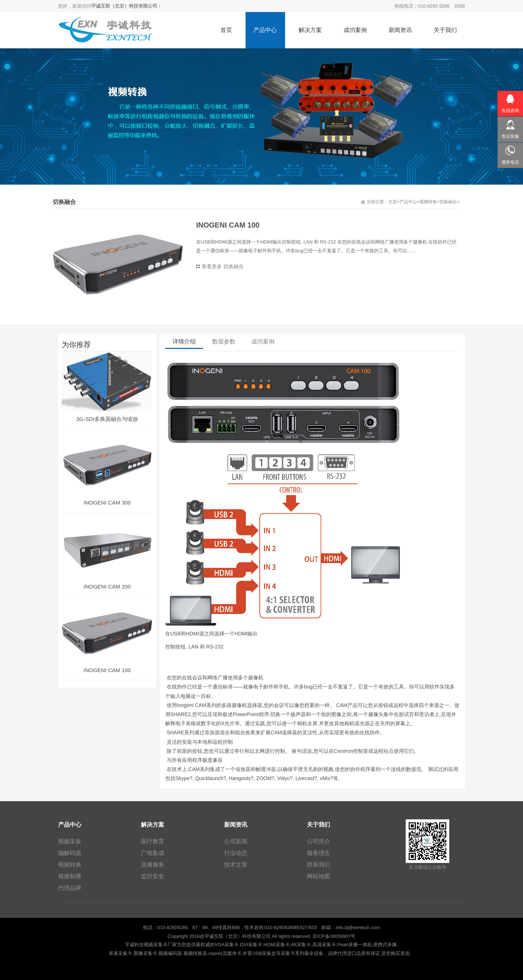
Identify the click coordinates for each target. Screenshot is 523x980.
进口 (352, 953)
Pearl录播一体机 (354, 945)
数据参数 (224, 342)
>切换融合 (447, 202)
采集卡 (288, 953)
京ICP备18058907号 (334, 936)
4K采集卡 (301, 945)
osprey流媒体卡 (225, 953)
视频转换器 (195, 953)
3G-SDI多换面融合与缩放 (107, 419)
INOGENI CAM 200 (107, 587)
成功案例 (263, 342)
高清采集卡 (324, 945)
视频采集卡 (156, 945)
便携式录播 (385, 945)
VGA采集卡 (227, 945)
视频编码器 (170, 953)
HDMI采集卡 (276, 945)
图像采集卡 (145, 953)
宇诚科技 (134, 945)
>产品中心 (407, 202)
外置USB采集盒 (259, 953)
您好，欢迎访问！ (110, 6)
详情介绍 (184, 342)
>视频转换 (427, 202)
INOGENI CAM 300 (107, 503)
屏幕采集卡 (120, 953)
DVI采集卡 (251, 945)
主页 (393, 202)
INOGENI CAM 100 (107, 670)
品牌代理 (337, 953)
